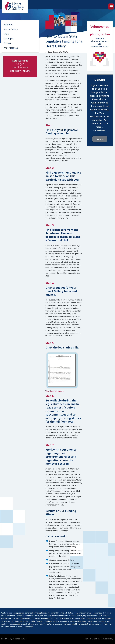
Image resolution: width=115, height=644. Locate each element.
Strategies (9, 39)
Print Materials (11, 48)
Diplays (7, 43)
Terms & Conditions (92, 639)
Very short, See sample (55, 391)
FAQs (6, 34)
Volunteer (8, 25)
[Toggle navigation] (111, 6)
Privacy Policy (107, 639)
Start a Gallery (11, 29)
